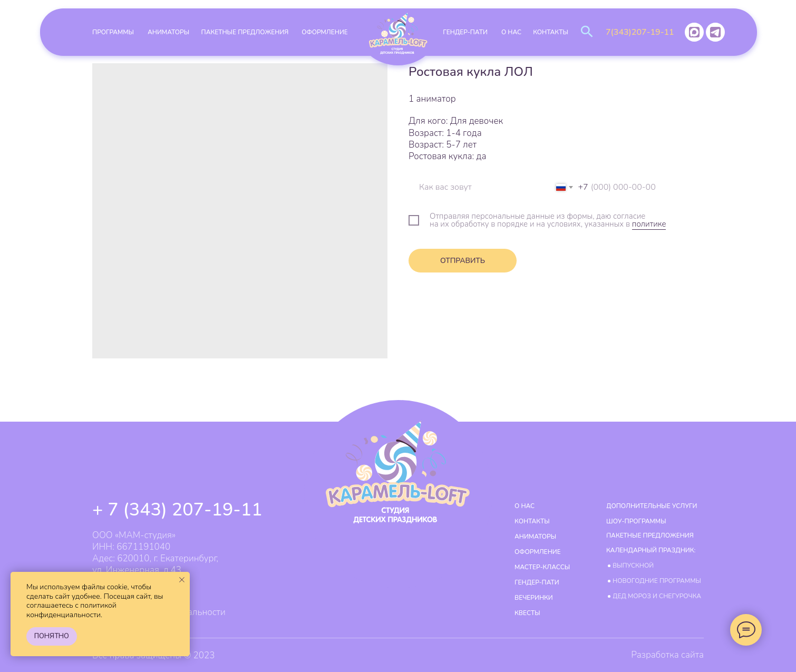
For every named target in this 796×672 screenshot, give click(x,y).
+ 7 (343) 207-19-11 (177, 510)
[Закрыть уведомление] (182, 580)
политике (649, 224)
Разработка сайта (667, 655)
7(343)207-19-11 (640, 32)
